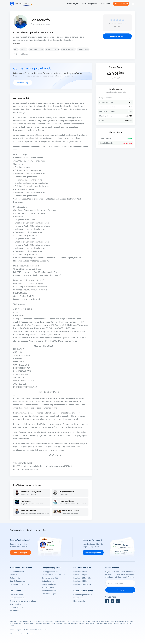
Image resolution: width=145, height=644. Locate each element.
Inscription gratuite (90, 4)
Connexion (106, 4)
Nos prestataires (16, 604)
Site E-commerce (36, 49)
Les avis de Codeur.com (19, 584)
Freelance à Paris (80, 572)
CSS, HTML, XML (68, 49)
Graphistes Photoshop (70, 514)
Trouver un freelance (18, 598)
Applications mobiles (50, 591)
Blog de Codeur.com (18, 581)
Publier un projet (121, 4)
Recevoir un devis (117, 36)
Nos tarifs (14, 575)
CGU (46, 630)
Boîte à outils (15, 578)
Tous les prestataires (17, 530)
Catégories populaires (51, 568)
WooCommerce (52, 49)
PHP (16, 49)
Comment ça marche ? (83, 595)
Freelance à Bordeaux (82, 584)
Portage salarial (16, 607)
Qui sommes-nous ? (18, 572)
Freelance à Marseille (82, 578)
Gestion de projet (49, 594)
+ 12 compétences (21, 54)
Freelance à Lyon (80, 575)
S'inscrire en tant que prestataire (23, 601)
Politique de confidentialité (33, 630)
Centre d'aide (79, 598)
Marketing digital (48, 587)
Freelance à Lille (80, 581)
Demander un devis (17, 595)
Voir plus (17, 44)
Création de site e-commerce (53, 575)
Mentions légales (16, 630)
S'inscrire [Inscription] (120, 590)
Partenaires (14, 610)
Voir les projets (73, 4)
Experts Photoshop (34, 530)
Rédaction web (48, 581)
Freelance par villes (82, 568)
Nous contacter (80, 601)
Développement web (50, 572)
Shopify (23, 49)
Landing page (83, 49)
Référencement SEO (50, 578)
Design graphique (49, 584)
